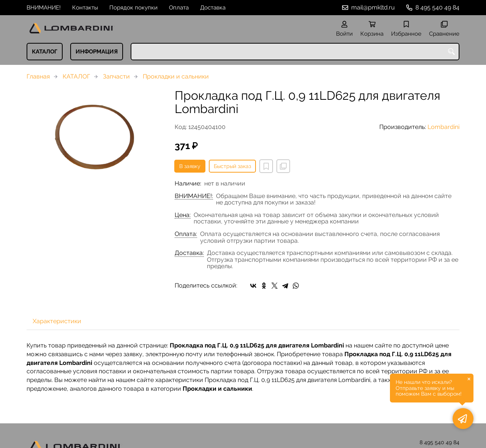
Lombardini (443, 127)
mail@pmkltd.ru (373, 7)
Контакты (85, 8)
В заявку (190, 166)
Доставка (213, 8)
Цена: (183, 215)
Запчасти (116, 76)
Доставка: (189, 253)
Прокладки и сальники (176, 76)
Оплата (179, 8)
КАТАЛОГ (45, 52)
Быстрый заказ (232, 166)
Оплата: (186, 234)
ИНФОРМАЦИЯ (97, 52)
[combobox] (295, 52)
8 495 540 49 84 (437, 7)
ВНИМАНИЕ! (44, 8)
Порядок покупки (133, 8)
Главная (38, 76)
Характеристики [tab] (57, 321)
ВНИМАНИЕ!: (194, 196)
